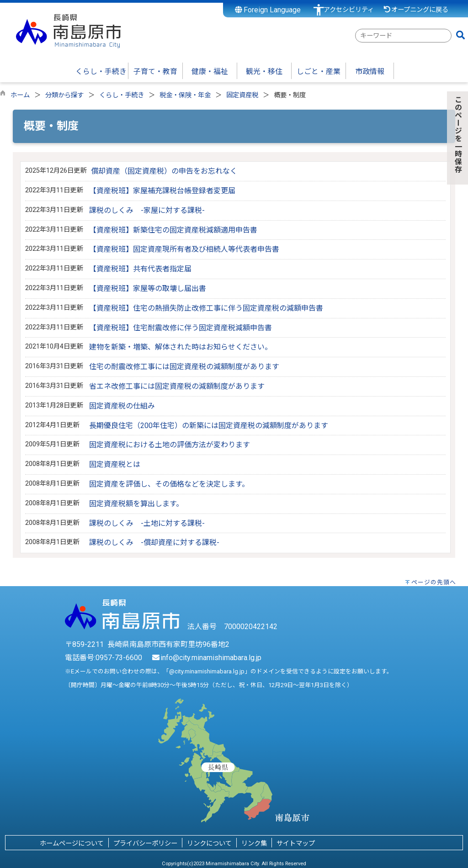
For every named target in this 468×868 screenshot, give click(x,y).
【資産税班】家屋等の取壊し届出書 (148, 288)
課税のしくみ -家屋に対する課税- (147, 210)
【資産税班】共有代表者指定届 (140, 269)
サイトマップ (296, 844)
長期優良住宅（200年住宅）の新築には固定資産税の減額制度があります (209, 426)
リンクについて (209, 844)
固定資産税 (242, 95)
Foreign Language (268, 10)
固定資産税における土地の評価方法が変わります (170, 445)
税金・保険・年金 (185, 95)
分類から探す (64, 95)
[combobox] (403, 36)
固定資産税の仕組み (122, 406)
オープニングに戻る (416, 10)
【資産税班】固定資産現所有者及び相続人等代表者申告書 (184, 249)
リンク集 (254, 844)
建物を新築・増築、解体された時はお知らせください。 (181, 347)
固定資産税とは (115, 464)
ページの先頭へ (434, 582)
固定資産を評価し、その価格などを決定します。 (169, 484)
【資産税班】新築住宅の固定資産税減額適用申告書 (173, 230)
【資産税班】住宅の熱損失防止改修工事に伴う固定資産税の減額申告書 (206, 308)
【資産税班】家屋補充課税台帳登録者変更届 (162, 191)
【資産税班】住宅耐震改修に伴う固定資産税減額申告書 (181, 328)
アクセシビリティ (349, 10)
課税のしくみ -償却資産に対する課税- (154, 542)
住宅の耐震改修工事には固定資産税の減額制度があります (184, 367)
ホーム (20, 95)
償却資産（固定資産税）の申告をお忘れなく (164, 171)
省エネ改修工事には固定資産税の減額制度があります (177, 386)
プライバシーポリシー (145, 844)
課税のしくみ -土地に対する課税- (147, 523)
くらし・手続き (122, 95)
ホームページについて (72, 844)
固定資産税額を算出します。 (136, 504)
